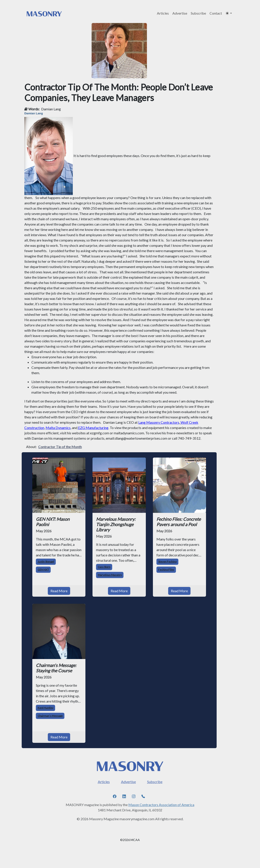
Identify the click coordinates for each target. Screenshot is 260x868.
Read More (59, 591)
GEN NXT (43, 570)
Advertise (180, 13)
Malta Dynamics (58, 428)
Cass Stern (104, 567)
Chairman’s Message (50, 716)
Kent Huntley (45, 708)
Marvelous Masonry (110, 575)
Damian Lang (51, 109)
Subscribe (198, 13)
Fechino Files (166, 570)
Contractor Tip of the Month (60, 447)
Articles (163, 13)
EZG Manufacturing (93, 428)
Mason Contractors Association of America (161, 805)
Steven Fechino (167, 562)
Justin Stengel (46, 562)
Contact (216, 13)
